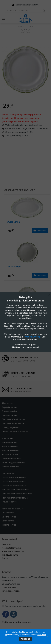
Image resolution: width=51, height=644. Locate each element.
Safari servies (8, 513)
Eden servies (7, 438)
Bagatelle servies (9, 407)
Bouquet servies (9, 411)
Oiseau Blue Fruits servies (14, 477)
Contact (6, 558)
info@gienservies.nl (11, 591)
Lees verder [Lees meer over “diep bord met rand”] (41, 320)
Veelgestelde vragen (11, 548)
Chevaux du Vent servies (13, 423)
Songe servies (8, 521)
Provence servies (10, 502)
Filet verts (29, 26)
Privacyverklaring (10, 555)
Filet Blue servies (10, 442)
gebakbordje (14, 266)
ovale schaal (14, 222)
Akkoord (26, 639)
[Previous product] (28, 31)
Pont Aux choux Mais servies (15, 498)
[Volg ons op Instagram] (14, 614)
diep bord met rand (18, 311)
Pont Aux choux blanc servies (15, 489)
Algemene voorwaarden (13, 551)
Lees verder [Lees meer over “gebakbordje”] (41, 275)
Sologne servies (9, 517)
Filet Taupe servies (10, 450)
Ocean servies (8, 473)
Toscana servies (9, 525)
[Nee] (47, 637)
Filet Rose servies (10, 446)
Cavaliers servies (9, 415)
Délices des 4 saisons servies (15, 431)
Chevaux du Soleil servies (13, 419)
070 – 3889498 (9, 587)
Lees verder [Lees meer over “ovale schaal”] (41, 231)
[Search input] (24, 11)
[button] (4, 19)
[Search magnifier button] (44, 11)
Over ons (6, 544)
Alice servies (7, 403)
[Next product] (23, 31)
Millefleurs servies (10, 467)
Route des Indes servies (13, 509)
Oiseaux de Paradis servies (14, 485)
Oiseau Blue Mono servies (14, 481)
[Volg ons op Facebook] (6, 614)
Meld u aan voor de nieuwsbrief (17, 622)
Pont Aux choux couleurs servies (17, 494)
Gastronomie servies (11, 458)
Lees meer (42, 635)
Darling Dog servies (11, 427)
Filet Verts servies (10, 454)
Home (20, 26)
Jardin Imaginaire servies (13, 462)
